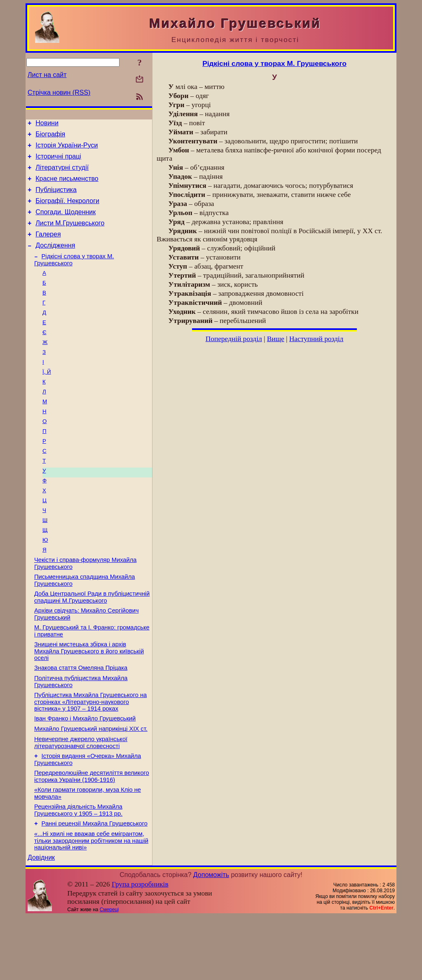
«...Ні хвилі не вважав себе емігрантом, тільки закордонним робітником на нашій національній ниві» (91, 903)
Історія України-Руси (67, 149)
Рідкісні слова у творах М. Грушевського (274, 63)
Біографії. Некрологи (67, 211)
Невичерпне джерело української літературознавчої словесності (81, 797)
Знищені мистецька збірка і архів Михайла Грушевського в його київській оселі (89, 698)
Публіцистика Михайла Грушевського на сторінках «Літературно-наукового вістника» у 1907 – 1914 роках (90, 753)
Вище (276, 339)
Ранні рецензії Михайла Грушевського (95, 884)
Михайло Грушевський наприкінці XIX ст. (91, 782)
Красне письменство (67, 186)
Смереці (109, 973)
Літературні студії (62, 174)
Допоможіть (211, 938)
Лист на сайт (47, 75)
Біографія (50, 137)
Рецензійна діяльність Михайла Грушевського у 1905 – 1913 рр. (78, 870)
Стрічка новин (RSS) (59, 92)
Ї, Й (47, 397)
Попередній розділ (234, 339)
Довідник (41, 921)
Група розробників (140, 948)
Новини (47, 124)
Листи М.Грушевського (70, 235)
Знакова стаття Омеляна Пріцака (81, 716)
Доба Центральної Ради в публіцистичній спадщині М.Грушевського (92, 641)
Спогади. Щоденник (66, 223)
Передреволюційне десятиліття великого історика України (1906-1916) (92, 834)
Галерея (48, 248)
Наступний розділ (316, 339)
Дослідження (55, 260)
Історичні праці (58, 161)
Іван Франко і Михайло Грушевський (85, 771)
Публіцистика (56, 198)
